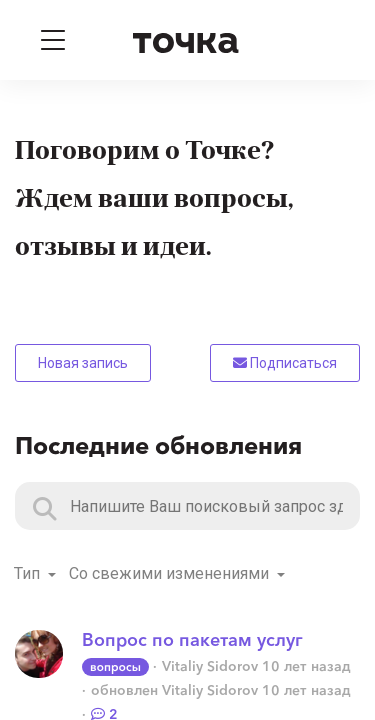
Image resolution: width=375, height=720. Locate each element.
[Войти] (323, 40)
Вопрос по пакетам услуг (192, 640)
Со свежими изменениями (171, 573)
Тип (29, 573)
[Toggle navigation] (53, 40)
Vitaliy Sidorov (210, 666)
